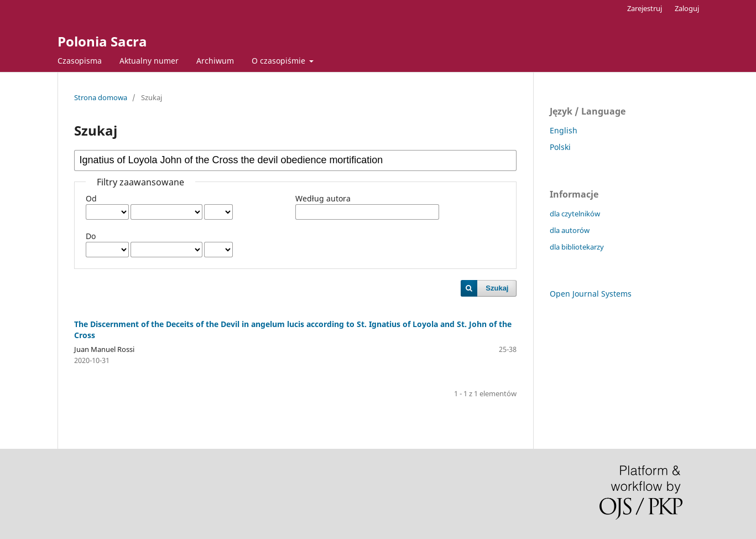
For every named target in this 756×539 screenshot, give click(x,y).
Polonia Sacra (102, 41)
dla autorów (570, 230)
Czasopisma (80, 61)
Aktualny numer (149, 61)
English (564, 130)
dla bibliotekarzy (577, 247)
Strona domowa (101, 97)
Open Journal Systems (591, 294)
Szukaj (497, 288)
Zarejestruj (645, 8)
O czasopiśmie (280, 61)
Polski (560, 147)
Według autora (323, 198)
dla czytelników (575, 214)
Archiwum (215, 61)
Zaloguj (687, 8)
